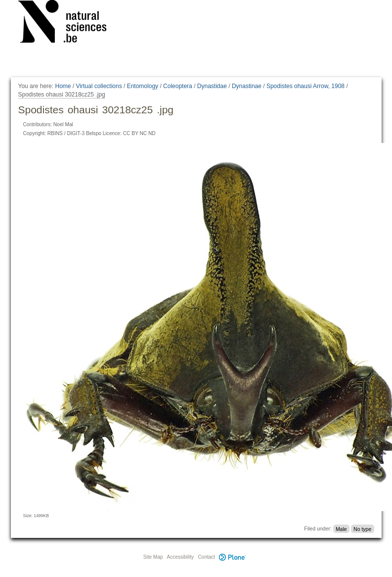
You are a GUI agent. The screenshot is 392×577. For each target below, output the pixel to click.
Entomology (143, 86)
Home (63, 86)
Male (341, 529)
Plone (233, 557)
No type (362, 529)
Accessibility (180, 557)
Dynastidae (212, 86)
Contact (206, 557)
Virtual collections (99, 86)
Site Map (153, 557)
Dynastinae (247, 86)
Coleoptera (178, 86)
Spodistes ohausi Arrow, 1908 (305, 86)
